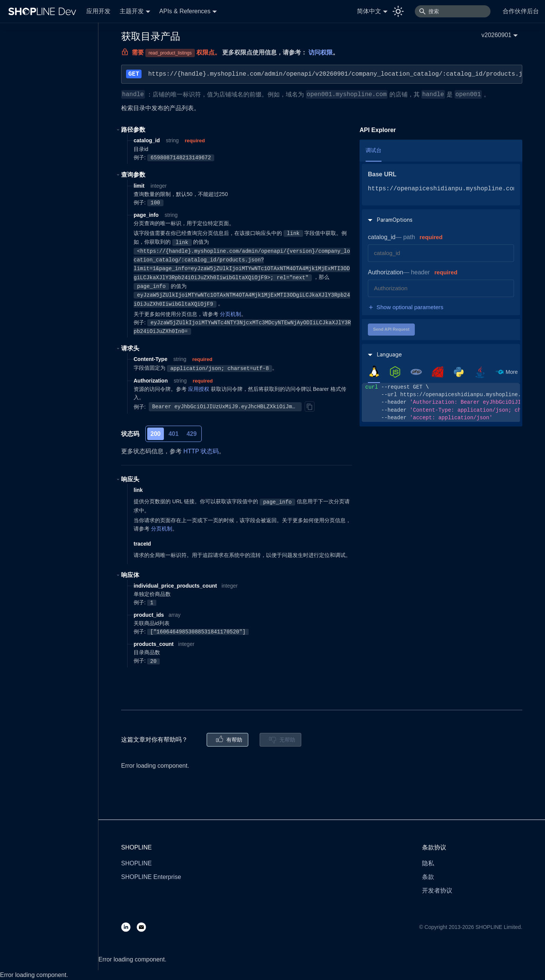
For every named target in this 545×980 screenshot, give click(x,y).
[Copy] (310, 406)
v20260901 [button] (496, 35)
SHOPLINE (136, 863)
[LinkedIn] (129, 927)
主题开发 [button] (132, 11)
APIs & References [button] (185, 11)
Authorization (385, 272)
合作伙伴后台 (521, 11)
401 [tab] (174, 434)
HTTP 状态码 (201, 451)
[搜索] (453, 11)
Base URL (382, 174)
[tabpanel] (441, 402)
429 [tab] (192, 434)
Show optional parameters (406, 307)
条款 (428, 877)
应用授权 (199, 389)
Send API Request (391, 329)
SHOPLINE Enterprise (151, 877)
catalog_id (382, 237)
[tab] (374, 372)
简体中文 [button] (369, 11)
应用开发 (98, 11)
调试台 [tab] (374, 150)
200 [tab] (156, 434)
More (512, 372)
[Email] (144, 927)
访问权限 (321, 52)
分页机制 (230, 314)
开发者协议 (437, 891)
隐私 (428, 863)
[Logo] (44, 11)
